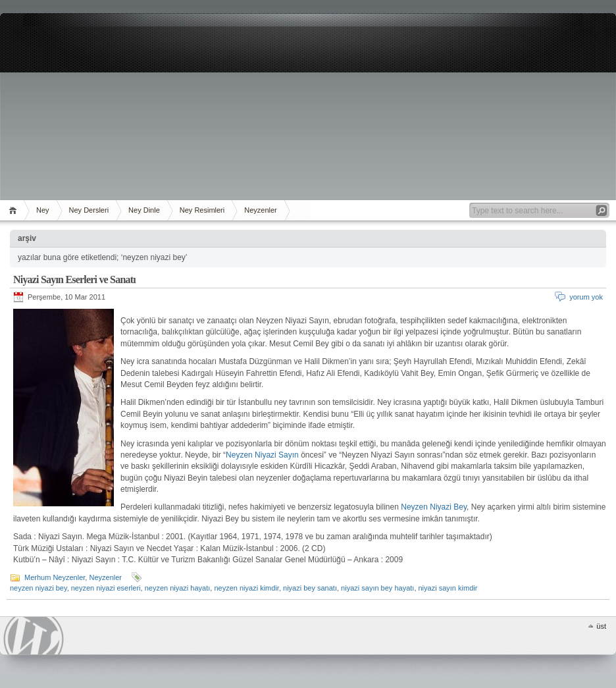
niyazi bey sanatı (310, 588)
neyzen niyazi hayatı (178, 588)
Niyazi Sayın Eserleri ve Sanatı (74, 279)
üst (601, 626)
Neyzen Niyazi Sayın (262, 455)
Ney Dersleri (89, 210)
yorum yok (586, 297)
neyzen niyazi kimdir (246, 588)
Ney (43, 210)
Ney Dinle (144, 210)
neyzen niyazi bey (38, 588)
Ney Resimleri (202, 210)
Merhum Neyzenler (55, 577)
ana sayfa (15, 210)
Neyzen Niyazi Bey (434, 507)
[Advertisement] (308, 105)
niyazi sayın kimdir (448, 588)
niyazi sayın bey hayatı (377, 588)
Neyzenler (261, 210)
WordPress (34, 636)
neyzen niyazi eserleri (106, 588)
